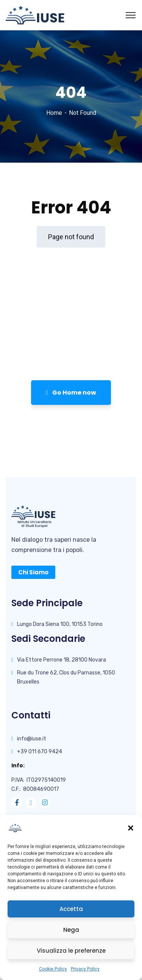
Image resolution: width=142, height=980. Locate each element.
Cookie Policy (53, 969)
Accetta (71, 909)
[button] (131, 828)
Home (54, 113)
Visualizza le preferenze (71, 951)
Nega (71, 930)
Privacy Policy (85, 969)
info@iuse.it (32, 739)
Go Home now (71, 393)
